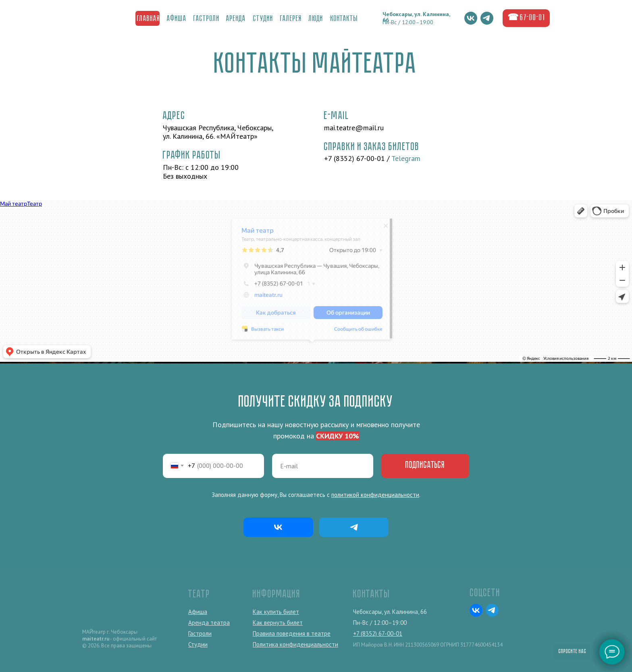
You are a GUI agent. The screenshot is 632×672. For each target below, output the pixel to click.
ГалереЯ (291, 19)
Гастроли (207, 19)
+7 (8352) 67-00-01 (354, 158)
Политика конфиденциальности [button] (295, 644)
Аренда (236, 19)
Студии (263, 19)
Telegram (406, 158)
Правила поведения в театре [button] (292, 633)
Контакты (344, 19)
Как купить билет (276, 612)
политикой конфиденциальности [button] (375, 495)
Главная (149, 19)
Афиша (177, 19)
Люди (316, 19)
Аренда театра (209, 623)
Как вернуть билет (278, 623)
